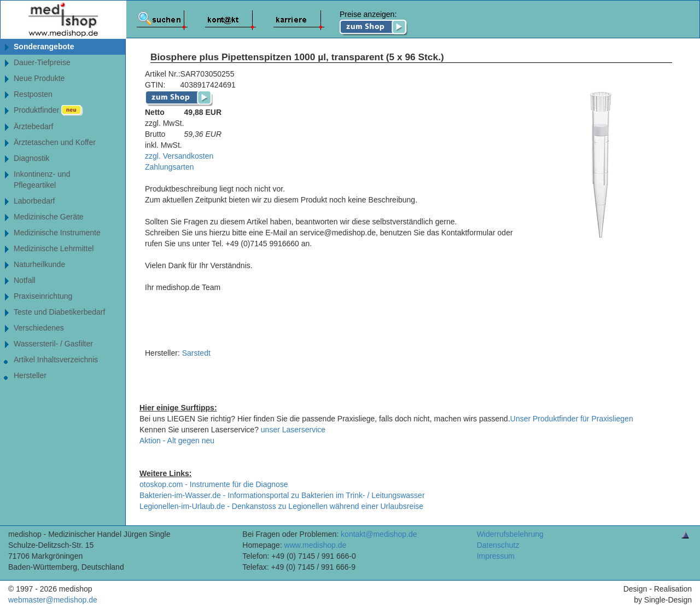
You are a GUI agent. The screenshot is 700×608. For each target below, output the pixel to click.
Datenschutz (498, 545)
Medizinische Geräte (49, 217)
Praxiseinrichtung (43, 296)
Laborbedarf (34, 201)
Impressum (496, 556)
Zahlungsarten (170, 167)
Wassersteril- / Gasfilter (53, 344)
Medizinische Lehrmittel (54, 248)
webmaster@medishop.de (53, 600)
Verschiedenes (39, 328)
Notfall (25, 280)
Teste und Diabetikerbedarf (59, 312)
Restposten (33, 94)
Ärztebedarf (33, 126)
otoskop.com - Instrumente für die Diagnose (214, 484)
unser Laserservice (293, 430)
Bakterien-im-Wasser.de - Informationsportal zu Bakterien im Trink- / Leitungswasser (282, 495)
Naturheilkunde (39, 264)
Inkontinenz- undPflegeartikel (42, 179)
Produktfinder (48, 111)
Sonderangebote (44, 47)
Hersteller (30, 375)
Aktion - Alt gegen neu (177, 441)
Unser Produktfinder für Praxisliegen (572, 419)
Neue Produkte (39, 78)
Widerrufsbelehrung (510, 534)
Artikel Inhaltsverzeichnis (56, 360)
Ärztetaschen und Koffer (55, 142)
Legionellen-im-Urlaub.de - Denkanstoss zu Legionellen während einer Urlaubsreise (281, 506)
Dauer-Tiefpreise (42, 62)
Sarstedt (196, 353)
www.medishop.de (316, 545)
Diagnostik (31, 158)
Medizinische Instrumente (57, 233)
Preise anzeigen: (374, 23)
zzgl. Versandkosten (179, 156)
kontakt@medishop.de (379, 534)
